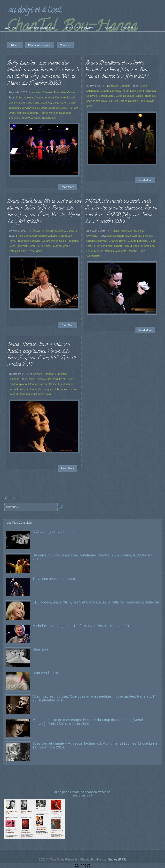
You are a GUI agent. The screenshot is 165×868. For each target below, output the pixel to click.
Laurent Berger (118, 101)
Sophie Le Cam (31, 118)
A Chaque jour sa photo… (53, 532)
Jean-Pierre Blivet (97, 101)
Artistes (36, 92)
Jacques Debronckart (56, 389)
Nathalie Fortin (137, 101)
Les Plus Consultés (19, 523)
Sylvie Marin (35, 251)
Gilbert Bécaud (123, 246)
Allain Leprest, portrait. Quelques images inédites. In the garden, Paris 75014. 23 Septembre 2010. (95, 698)
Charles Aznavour (97, 241)
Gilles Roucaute (125, 96)
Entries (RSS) (117, 860)
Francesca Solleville (29, 241)
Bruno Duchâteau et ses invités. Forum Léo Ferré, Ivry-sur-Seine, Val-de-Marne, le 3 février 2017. (118, 70)
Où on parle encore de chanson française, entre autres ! (83, 794)
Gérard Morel (106, 96)
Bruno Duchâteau (26, 236)
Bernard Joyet (57, 379)
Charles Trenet (118, 241)
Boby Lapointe (24, 97)
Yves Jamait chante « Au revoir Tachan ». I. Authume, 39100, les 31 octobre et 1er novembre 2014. (95, 745)
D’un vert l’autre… (47, 673)
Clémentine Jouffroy (61, 384)
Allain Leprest (133, 236)
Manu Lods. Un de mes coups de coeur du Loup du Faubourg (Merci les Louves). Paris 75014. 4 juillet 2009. (90, 722)
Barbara (147, 236)
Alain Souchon (115, 236)
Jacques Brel (141, 246)
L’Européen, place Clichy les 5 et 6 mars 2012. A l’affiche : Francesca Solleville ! (96, 604)
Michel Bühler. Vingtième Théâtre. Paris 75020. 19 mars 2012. (82, 626)
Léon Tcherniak (50, 108)
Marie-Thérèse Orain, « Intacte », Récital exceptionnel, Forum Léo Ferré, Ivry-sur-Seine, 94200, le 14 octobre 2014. (42, 355)
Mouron (99, 251)
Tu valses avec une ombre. (54, 579)
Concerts (72, 92)
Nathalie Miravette (27, 113)
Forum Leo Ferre (29, 103)
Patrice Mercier (49, 113)
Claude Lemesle (44, 97)
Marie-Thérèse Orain (39, 394)
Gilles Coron (60, 103)
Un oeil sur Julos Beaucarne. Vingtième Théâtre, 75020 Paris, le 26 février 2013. (92, 557)
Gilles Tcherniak (146, 96)
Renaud (133, 251)
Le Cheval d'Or (30, 108)
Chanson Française (54, 92)
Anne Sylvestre (38, 379)
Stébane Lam (49, 118)
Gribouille (36, 389)
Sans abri (40, 649)
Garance (46, 103)
